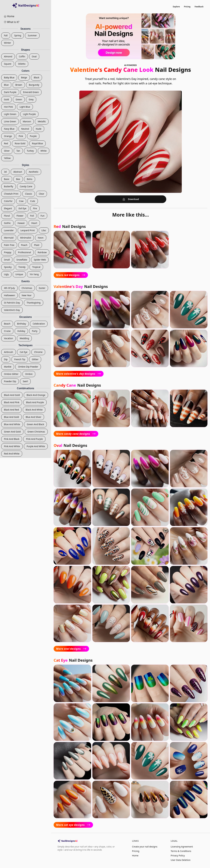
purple (33, 136)
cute (33, 201)
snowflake (22, 260)
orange (8, 136)
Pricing (187, 7)
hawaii (21, 223)
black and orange (36, 395)
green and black (35, 424)
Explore (176, 7)
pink (21, 136)
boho (30, 179)
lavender (9, 230)
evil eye (22, 208)
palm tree (9, 245)
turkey (30, 151)
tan (18, 151)
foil (32, 216)
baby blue (9, 77)
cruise (7, 331)
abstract (18, 172)
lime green (10, 121)
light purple (29, 114)
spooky (8, 267)
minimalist (26, 238)
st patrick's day (12, 303)
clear (41, 194)
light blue (25, 107)
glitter (35, 359)
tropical (36, 267)
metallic (42, 121)
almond (8, 56)
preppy (8, 252)
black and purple (35, 402)
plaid (37, 245)
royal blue (37, 143)
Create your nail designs (145, 847)
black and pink (12, 402)
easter (42, 288)
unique (19, 274)
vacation (8, 338)
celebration (39, 324)
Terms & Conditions (181, 851)
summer (32, 35)
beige (24, 77)
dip (6, 359)
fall (6, 35)
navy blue (9, 129)
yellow (7, 158)
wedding (24, 338)
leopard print (28, 230)
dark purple (10, 92)
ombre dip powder (28, 367)
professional (24, 252)
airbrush (9, 352)
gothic (7, 223)
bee (18, 179)
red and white (12, 454)
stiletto (22, 64)
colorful (8, 201)
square (8, 64)
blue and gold (11, 417)
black (36, 77)
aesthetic (34, 172)
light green (10, 114)
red (6, 143)
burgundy (34, 85)
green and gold (12, 432)
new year (27, 295)
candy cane (26, 186)
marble (8, 367)
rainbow (42, 252)
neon (41, 238)
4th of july (9, 288)
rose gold (20, 143)
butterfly (9, 186)
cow (21, 201)
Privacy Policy (178, 855)
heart (34, 223)
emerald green (31, 92)
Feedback (199, 7)
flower (20, 216)
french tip (20, 359)
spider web (40, 260)
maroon (27, 121)
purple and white (36, 446)
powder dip (10, 381)
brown (19, 85)
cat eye (24, 352)
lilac (44, 230)
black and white (34, 410)
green (19, 99)
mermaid (9, 238)
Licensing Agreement (182, 847)
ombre (29, 374)
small (7, 260)
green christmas (36, 432)
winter (7, 43)
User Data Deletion (181, 860)
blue (6, 85)
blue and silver (34, 417)
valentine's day (12, 310)
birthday (22, 324)
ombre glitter (11, 374)
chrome (38, 352)
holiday (21, 331)
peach (24, 245)
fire (35, 208)
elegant (8, 208)
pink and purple (34, 439)
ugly (6, 274)
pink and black (12, 439)
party (35, 331)
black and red (11, 410)
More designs (71, 275)
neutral (25, 129)
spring (18, 35)
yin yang (34, 274)
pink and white (12, 446)
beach (7, 324)
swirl (25, 381)
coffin (22, 56)
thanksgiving (34, 303)
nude (39, 129)
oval (34, 56)
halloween (9, 295)
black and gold (12, 395)
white (44, 151)
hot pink (8, 107)
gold (6, 99)
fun (43, 216)
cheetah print (11, 194)
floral (7, 216)
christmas (27, 288)
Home (135, 855)
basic (7, 179)
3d (5, 172)
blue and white (12, 424)
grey (31, 99)
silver (7, 151)
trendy (22, 267)
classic (29, 194)
